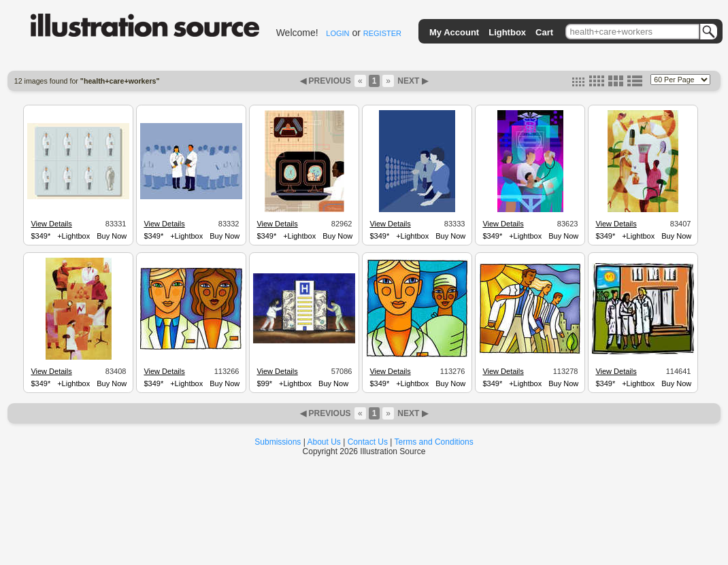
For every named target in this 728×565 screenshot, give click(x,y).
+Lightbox (73, 236)
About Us (324, 442)
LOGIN (337, 33)
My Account (454, 32)
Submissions (278, 442)
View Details (51, 224)
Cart (544, 32)
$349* (40, 236)
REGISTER (382, 33)
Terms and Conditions (434, 442)
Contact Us (368, 442)
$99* (264, 383)
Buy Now (112, 236)
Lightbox (507, 32)
